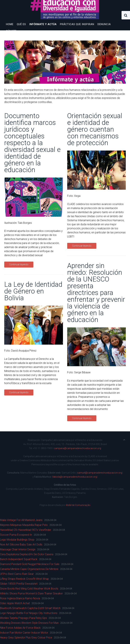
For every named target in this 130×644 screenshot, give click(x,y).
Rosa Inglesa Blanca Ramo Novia (20, 598)
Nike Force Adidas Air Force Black (20, 628)
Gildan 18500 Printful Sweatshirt (19, 584)
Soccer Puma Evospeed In (16, 535)
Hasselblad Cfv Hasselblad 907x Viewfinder (26, 530)
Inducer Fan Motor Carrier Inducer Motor (24, 633)
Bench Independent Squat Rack (19, 559)
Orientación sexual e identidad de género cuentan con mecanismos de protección (95, 129)
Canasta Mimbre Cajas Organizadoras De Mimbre (29, 569)
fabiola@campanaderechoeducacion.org (75, 477)
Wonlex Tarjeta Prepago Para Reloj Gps (23, 618)
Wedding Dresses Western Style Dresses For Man (29, 623)
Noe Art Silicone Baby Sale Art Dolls (21, 545)
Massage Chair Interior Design (18, 549)
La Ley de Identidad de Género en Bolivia (33, 291)
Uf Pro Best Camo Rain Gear (17, 574)
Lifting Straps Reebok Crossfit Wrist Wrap (24, 579)
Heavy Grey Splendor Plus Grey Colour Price (26, 638)
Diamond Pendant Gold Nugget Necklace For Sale (30, 564)
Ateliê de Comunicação (78, 505)
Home (10, 24)
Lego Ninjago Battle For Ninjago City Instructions (29, 613)
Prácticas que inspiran (77, 24)
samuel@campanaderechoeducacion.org (100, 473)
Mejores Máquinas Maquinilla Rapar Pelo (24, 525)
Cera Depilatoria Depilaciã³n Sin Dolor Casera (27, 554)
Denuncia (104, 24)
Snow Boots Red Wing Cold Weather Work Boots (29, 589)
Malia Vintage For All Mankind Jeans (21, 520)
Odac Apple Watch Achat (15, 603)
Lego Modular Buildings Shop (17, 540)
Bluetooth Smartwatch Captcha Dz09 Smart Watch (30, 608)
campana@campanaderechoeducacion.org (77, 448)
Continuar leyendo (19, 264)
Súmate (11, 31)
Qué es (21, 24)
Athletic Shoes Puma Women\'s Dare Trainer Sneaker (31, 593)
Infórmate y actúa (43, 24)
